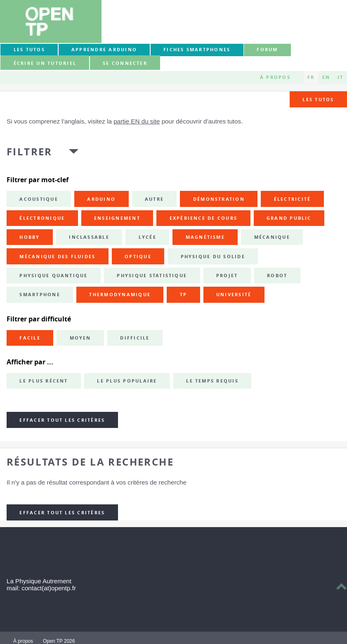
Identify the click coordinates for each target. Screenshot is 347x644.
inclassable (89, 237)
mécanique (272, 237)
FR (311, 77)
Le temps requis (212, 381)
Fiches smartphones (197, 50)
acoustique (39, 199)
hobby (30, 237)
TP (183, 295)
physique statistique (152, 276)
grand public (289, 218)
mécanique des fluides (57, 257)
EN (326, 77)
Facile (30, 338)
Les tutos (29, 50)
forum (267, 50)
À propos (275, 77)
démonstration (219, 199)
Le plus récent (44, 381)
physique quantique (53, 276)
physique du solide (213, 257)
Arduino (101, 199)
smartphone (40, 295)
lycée (148, 237)
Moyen (80, 338)
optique (138, 257)
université (234, 295)
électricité (293, 199)
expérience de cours (204, 218)
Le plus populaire (127, 381)
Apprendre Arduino (104, 50)
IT (340, 77)
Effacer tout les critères (62, 420)
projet (227, 276)
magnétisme (205, 237)
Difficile (135, 338)
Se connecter (125, 63)
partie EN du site (137, 121)
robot (277, 276)
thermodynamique (120, 295)
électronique (42, 218)
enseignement (117, 218)
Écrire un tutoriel (45, 63)
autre (154, 199)
